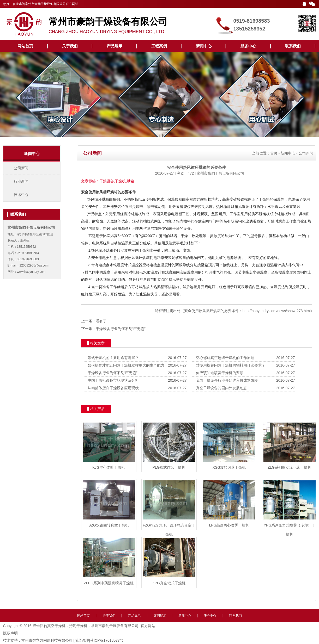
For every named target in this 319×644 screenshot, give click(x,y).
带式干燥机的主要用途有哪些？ (113, 358)
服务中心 (248, 46)
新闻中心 (204, 46)
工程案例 (159, 46)
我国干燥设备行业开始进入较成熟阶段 (227, 380)
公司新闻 (21, 168)
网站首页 (25, 46)
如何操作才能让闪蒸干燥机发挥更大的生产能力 (126, 365)
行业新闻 (21, 181)
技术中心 (21, 195)
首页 (274, 153)
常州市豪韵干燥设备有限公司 (220, 173)
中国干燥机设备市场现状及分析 (113, 380)
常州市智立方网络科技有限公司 (47, 640)
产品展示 (115, 46)
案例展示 (160, 616)
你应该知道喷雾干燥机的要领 (220, 373)
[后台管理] (82, 640)
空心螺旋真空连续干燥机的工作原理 (225, 358)
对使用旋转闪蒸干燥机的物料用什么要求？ (231, 365)
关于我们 (70, 46)
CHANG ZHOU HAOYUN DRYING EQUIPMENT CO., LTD (131, 23)
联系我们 (293, 46)
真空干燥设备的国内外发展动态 (221, 388)
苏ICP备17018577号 (107, 640)
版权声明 (10, 633)
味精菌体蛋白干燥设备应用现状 (113, 388)
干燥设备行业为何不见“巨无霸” (121, 329)
